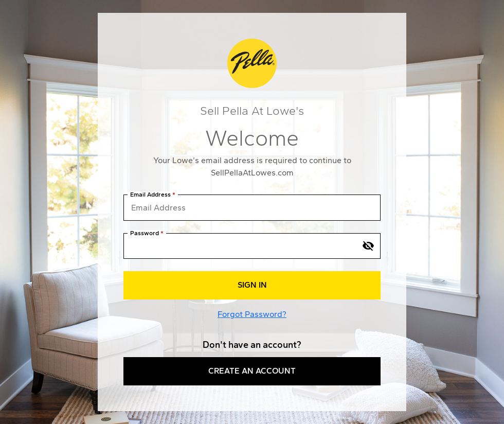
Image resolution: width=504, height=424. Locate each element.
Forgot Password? (252, 314)
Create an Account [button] (252, 371)
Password (145, 233)
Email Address (150, 195)
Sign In (252, 285)
